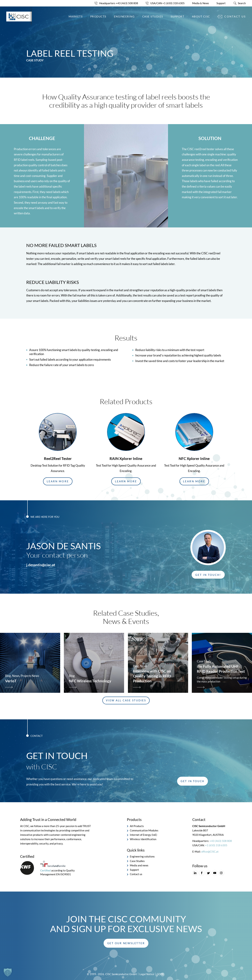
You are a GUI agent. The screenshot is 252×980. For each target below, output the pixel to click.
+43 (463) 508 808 (221, 841)
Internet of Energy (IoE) (143, 835)
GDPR (160, 974)
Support (221, 3)
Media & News (201, 3)
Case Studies (153, 16)
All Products (137, 826)
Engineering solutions (142, 856)
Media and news (139, 865)
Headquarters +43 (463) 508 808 (119, 3)
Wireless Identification (143, 839)
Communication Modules (144, 830)
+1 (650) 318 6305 (216, 845)
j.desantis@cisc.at (41, 565)
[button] (58, 481)
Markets (76, 16)
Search (242, 3)
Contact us (235, 16)
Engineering (124, 16)
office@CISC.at (210, 852)
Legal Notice (147, 974)
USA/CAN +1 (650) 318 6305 (167, 3)
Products (98, 16)
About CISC (201, 16)
